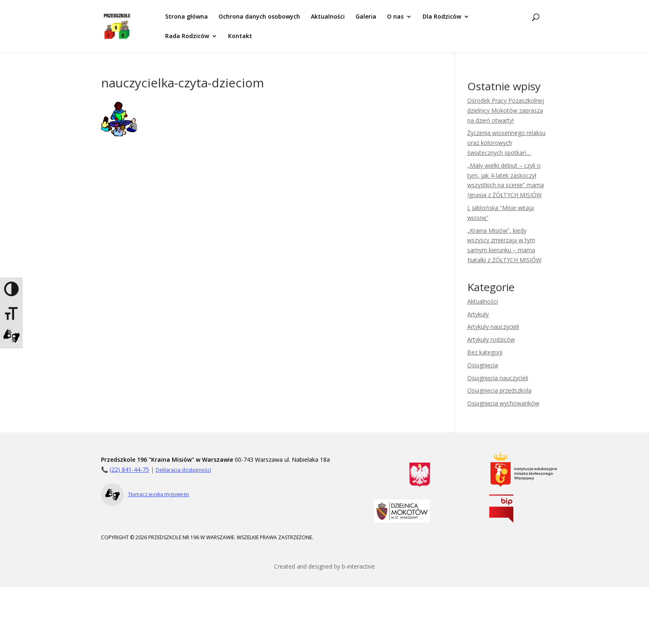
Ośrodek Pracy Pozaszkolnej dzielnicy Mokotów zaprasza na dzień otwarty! (506, 110)
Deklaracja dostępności (183, 470)
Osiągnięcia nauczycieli (498, 378)
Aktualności (328, 17)
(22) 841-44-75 (129, 469)
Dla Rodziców (442, 17)
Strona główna (186, 17)
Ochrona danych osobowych (259, 17)
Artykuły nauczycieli (493, 327)
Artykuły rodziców (491, 339)
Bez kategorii (485, 352)
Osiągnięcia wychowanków (503, 403)
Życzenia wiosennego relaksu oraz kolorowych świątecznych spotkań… (506, 143)
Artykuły (478, 314)
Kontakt (240, 36)
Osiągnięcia (483, 365)
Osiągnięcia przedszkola (499, 390)
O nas (395, 17)
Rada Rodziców (187, 36)
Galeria (366, 17)
